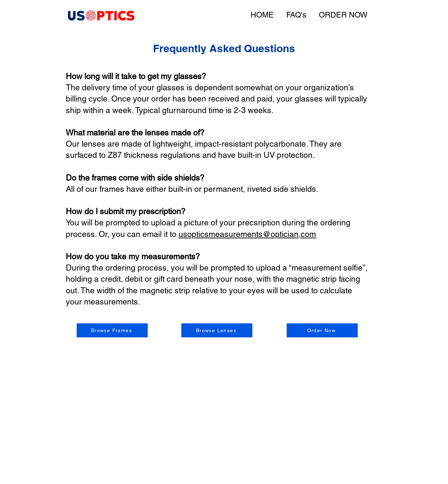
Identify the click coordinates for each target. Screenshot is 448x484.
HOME (262, 15)
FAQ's (296, 15)
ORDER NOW (343, 15)
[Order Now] (322, 330)
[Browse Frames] (112, 330)
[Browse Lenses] (217, 330)
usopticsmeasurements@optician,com (247, 234)
